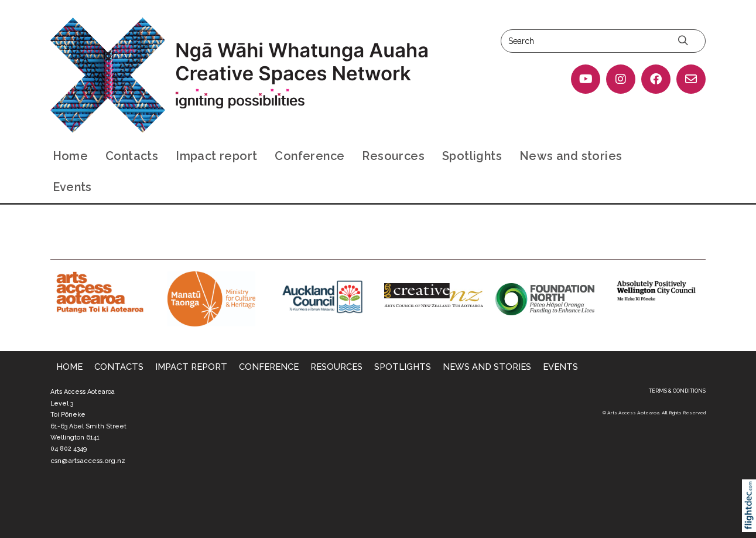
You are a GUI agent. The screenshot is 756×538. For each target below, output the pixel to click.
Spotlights (472, 156)
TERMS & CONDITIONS (677, 391)
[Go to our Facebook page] (656, 79)
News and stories (571, 156)
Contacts (132, 156)
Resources (393, 156)
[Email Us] (691, 79)
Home (71, 156)
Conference (309, 156)
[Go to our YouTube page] (586, 79)
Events (72, 187)
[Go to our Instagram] (621, 79)
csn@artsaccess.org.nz (88, 461)
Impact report (216, 156)
